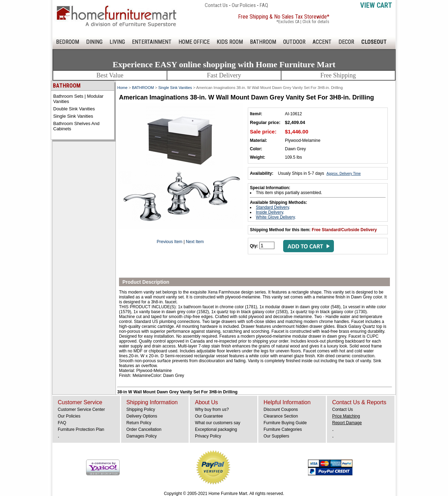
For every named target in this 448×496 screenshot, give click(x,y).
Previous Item (170, 242)
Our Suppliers (276, 436)
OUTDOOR (294, 42)
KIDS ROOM (230, 42)
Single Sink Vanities (73, 116)
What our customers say (218, 423)
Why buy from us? (212, 409)
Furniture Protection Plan (81, 429)
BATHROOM (263, 42)
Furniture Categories (283, 429)
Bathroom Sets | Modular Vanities (78, 99)
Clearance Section (281, 416)
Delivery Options (142, 416)
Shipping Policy (141, 409)
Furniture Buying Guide (285, 423)
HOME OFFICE (194, 42)
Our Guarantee (209, 416)
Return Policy (139, 423)
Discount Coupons (281, 409)
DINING (94, 42)
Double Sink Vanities (74, 109)
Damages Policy (142, 436)
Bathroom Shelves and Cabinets (76, 126)
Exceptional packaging (216, 429)
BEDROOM (68, 42)
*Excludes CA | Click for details (303, 22)
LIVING (117, 42)
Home (122, 88)
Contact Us (216, 5)
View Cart (376, 5)
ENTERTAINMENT (152, 42)
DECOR (346, 42)
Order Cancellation (144, 429)
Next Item (195, 242)
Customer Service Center (81, 409)
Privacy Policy (208, 436)
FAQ (264, 5)
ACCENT (322, 42)
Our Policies (244, 5)
